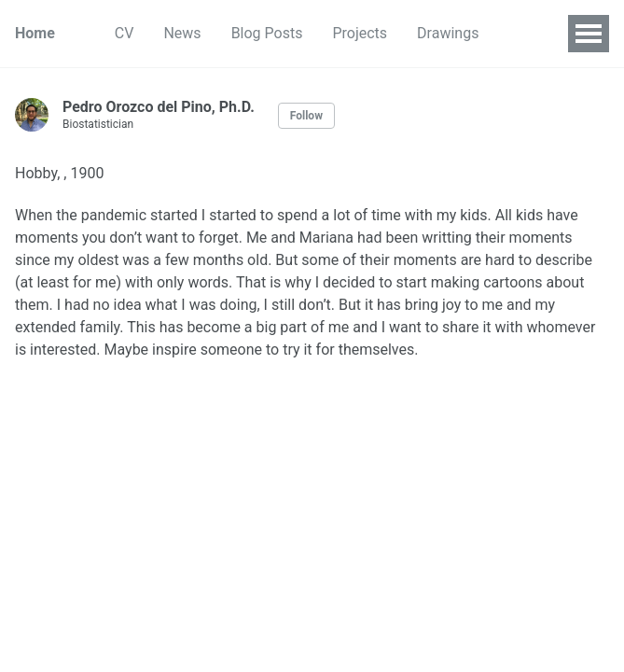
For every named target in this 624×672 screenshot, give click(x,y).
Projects (360, 33)
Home (35, 33)
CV (125, 33)
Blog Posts (267, 33)
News (182, 33)
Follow (306, 116)
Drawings (448, 33)
